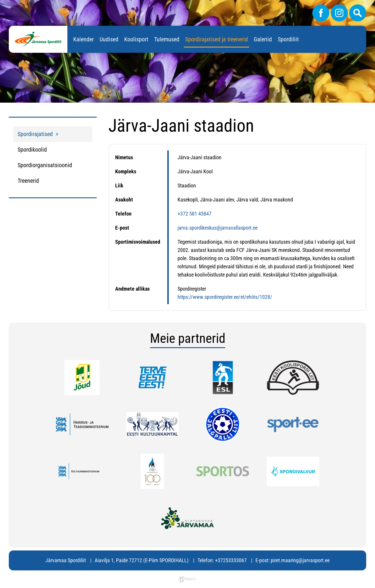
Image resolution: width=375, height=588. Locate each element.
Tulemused (167, 39)
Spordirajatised (35, 134)
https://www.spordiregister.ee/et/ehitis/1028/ (225, 297)
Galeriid (263, 39)
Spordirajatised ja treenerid (217, 39)
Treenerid (28, 181)
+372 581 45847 (195, 214)
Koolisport (136, 39)
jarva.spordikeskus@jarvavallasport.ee (218, 228)
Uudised (109, 39)
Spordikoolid (32, 150)
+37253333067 (231, 560)
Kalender (83, 39)
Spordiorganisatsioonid (45, 165)
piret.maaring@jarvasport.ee (300, 560)
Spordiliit (288, 39)
